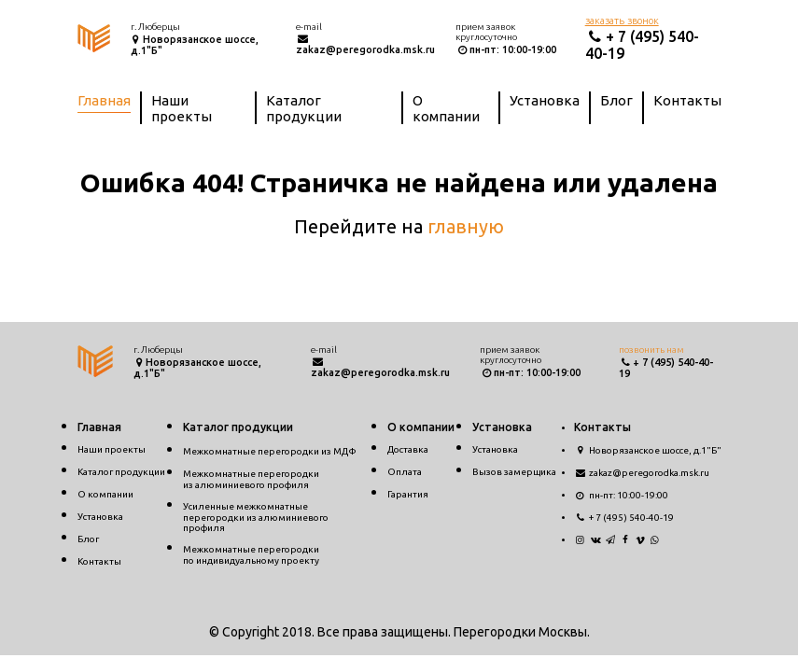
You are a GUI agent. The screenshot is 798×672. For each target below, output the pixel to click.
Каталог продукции (304, 108)
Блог (616, 100)
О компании (446, 108)
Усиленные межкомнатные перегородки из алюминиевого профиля (256, 517)
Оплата (405, 472)
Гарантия (408, 494)
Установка (545, 100)
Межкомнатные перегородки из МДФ (270, 451)
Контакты (687, 100)
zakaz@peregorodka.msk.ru (365, 44)
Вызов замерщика (514, 472)
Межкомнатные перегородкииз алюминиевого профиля (251, 479)
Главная (104, 100)
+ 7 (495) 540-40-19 (624, 518)
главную (466, 226)
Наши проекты (182, 108)
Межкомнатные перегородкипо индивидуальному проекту (251, 555)
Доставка (408, 449)
